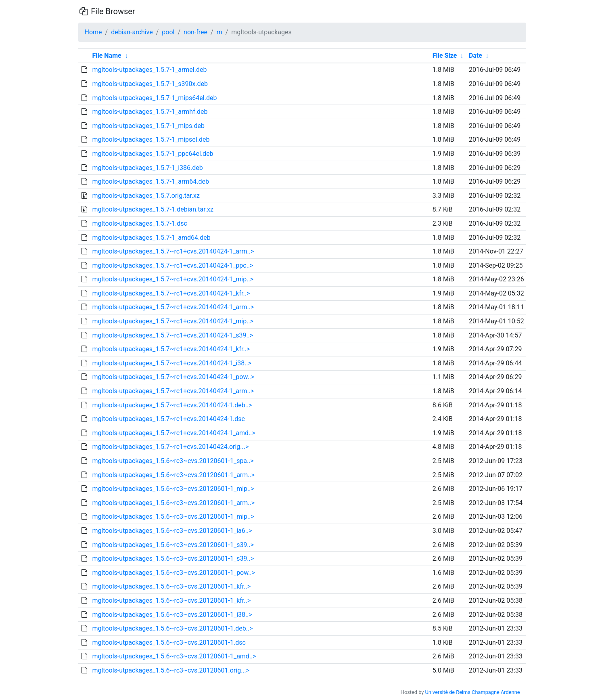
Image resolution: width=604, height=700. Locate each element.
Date (475, 56)
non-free (195, 32)
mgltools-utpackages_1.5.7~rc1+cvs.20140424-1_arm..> (173, 251)
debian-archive (132, 32)
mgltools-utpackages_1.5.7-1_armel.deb (149, 70)
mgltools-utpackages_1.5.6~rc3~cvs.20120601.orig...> (171, 670)
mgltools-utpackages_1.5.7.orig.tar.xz (146, 196)
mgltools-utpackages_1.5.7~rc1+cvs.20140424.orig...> (170, 447)
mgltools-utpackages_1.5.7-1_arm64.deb (150, 181)
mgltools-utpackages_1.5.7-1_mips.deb (148, 126)
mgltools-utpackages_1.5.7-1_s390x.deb (150, 84)
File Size (445, 56)
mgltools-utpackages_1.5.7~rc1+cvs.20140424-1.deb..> (172, 405)
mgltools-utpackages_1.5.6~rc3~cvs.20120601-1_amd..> (174, 656)
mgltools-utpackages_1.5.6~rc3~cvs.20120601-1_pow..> (173, 573)
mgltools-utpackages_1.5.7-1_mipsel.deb (151, 139)
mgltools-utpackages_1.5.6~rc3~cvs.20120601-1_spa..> (173, 461)
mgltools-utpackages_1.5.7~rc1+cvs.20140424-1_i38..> (172, 363)
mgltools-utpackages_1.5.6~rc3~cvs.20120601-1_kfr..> (171, 586)
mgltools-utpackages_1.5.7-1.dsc (139, 223)
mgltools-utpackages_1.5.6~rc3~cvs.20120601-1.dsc (169, 642)
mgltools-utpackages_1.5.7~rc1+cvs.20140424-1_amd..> (173, 433)
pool (168, 32)
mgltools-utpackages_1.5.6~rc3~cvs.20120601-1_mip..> (173, 489)
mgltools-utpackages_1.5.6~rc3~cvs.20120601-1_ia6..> (172, 531)
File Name (107, 56)
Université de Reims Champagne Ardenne (473, 692)
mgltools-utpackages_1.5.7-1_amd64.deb (151, 238)
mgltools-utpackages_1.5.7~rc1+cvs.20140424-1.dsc (168, 419)
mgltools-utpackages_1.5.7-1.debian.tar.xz (153, 209)
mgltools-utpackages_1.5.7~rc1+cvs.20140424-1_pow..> (173, 377)
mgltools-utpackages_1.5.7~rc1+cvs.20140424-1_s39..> (172, 335)
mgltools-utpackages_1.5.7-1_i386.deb (147, 168)
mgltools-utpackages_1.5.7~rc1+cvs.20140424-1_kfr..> (171, 293)
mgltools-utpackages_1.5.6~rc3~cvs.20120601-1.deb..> (172, 628)
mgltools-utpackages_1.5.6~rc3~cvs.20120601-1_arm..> (173, 475)
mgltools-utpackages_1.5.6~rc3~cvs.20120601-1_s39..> (173, 545)
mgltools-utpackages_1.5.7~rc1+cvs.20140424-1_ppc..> (172, 265)
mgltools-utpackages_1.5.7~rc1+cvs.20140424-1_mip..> (173, 279)
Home (93, 32)
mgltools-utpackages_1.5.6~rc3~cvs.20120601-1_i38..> (172, 615)
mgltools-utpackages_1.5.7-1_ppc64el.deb (153, 154)
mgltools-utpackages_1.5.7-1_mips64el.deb (154, 98)
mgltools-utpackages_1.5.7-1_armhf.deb (150, 112)
